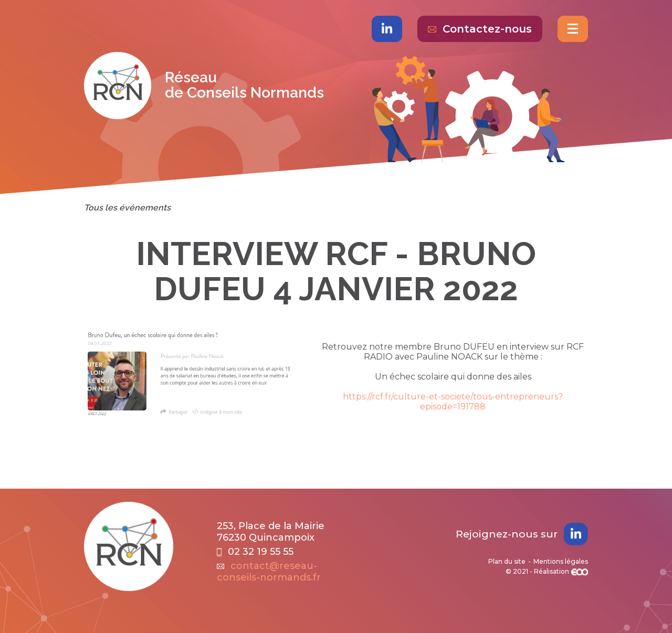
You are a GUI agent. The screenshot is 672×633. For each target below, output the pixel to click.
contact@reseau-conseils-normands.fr (269, 572)
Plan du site (507, 561)
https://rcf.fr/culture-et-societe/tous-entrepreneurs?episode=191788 (453, 402)
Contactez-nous (480, 29)
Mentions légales (561, 561)
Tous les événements (127, 208)
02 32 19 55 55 (255, 552)
